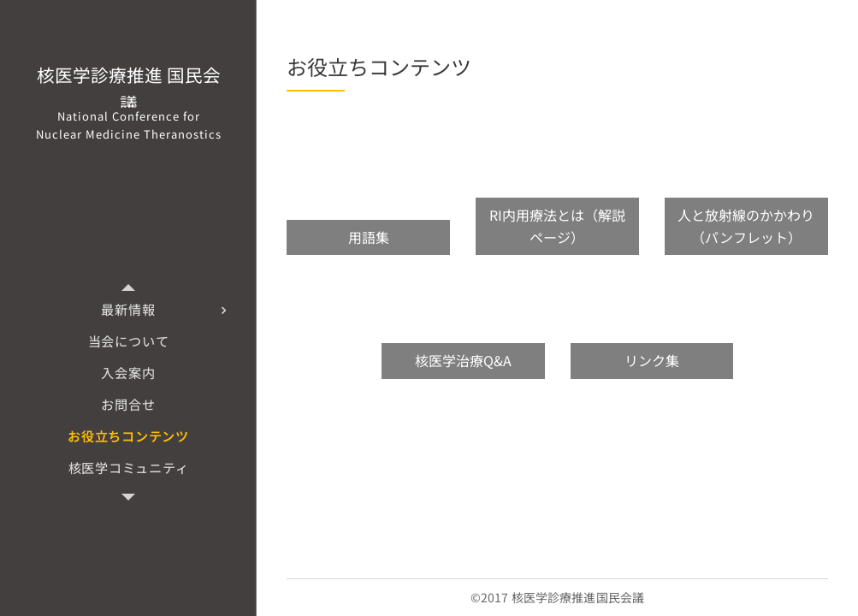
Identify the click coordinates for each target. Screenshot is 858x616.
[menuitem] (128, 309)
